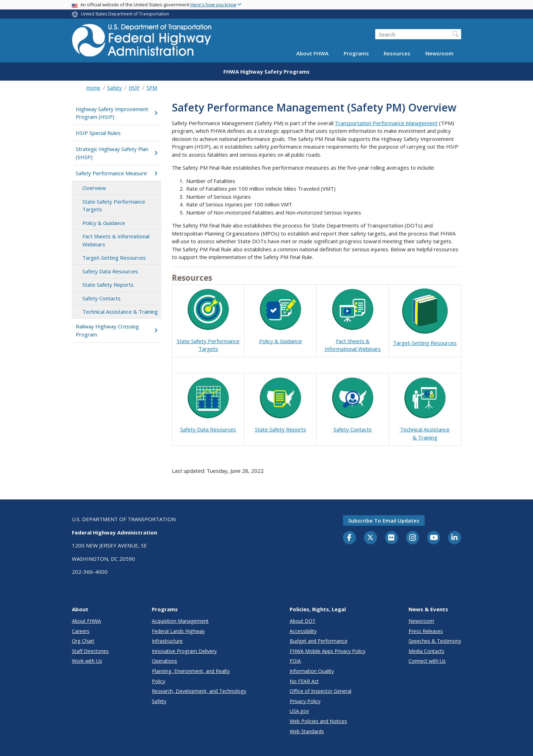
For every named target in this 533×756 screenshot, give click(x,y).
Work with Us (87, 661)
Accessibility (303, 631)
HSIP (134, 88)
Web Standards (307, 731)
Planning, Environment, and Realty (191, 671)
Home (93, 88)
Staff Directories (90, 651)
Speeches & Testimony (435, 641)
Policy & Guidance (104, 223)
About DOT (303, 621)
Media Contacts (426, 651)
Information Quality (312, 671)
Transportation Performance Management (386, 123)
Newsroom (439, 53)
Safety (114, 88)
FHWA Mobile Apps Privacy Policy (328, 651)
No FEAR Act (304, 681)
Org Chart (83, 641)
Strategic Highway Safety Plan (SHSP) (117, 153)
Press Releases (426, 631)
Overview (94, 188)
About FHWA (312, 53)
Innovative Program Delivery (184, 651)
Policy (158, 681)
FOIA (295, 661)
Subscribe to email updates (384, 520)
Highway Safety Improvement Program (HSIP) (117, 113)
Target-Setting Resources (114, 258)
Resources (397, 53)
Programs (356, 53)
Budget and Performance (319, 641)
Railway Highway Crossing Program (117, 330)
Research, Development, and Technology (199, 691)
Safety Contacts (102, 298)
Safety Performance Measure (117, 173)
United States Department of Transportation (125, 14)
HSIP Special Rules (98, 133)
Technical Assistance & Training (120, 312)
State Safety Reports (108, 285)
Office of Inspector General (321, 691)
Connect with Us (427, 661)
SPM (152, 88)
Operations (164, 661)
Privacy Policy (305, 701)
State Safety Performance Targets (114, 206)
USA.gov (299, 711)
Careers (81, 631)
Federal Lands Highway (178, 631)
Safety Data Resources (110, 271)
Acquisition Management (180, 621)
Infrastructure (167, 641)
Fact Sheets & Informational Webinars (116, 240)
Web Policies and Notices (318, 721)
